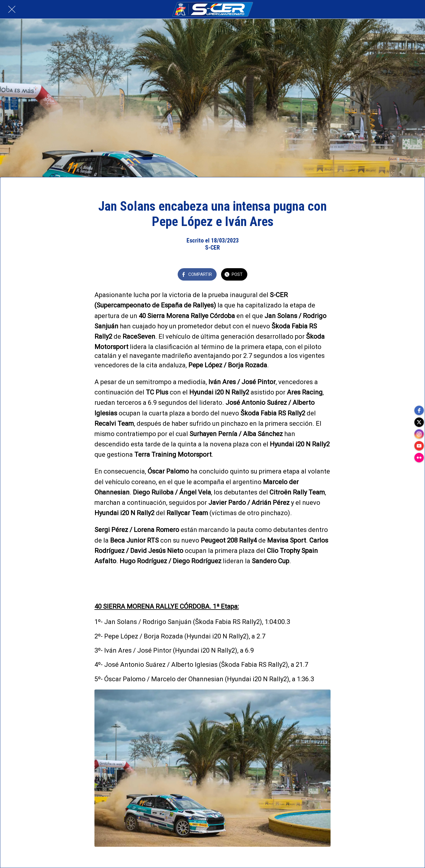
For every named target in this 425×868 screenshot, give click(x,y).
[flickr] (419, 458)
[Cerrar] (12, 9)
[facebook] (419, 410)
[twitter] (419, 422)
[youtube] (419, 446)
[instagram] (419, 434)
